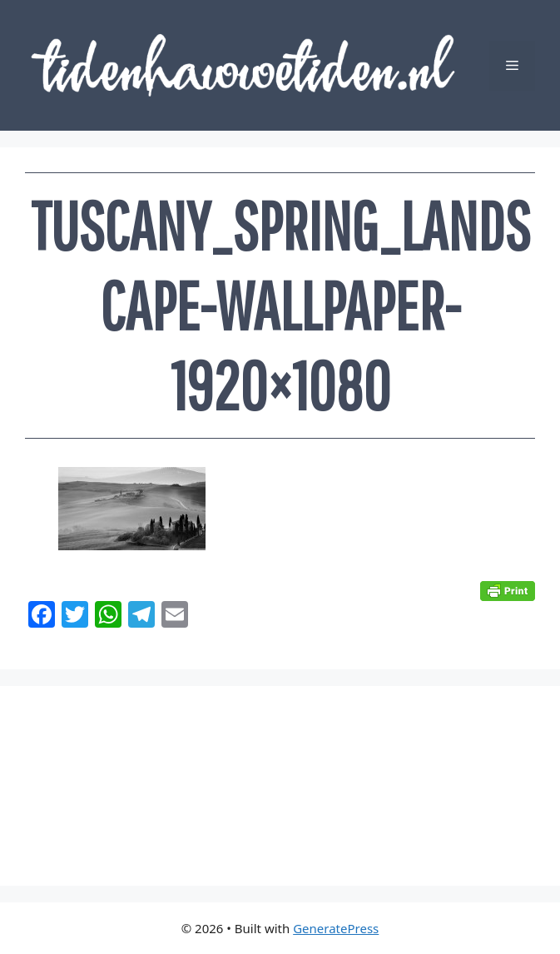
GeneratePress (336, 928)
